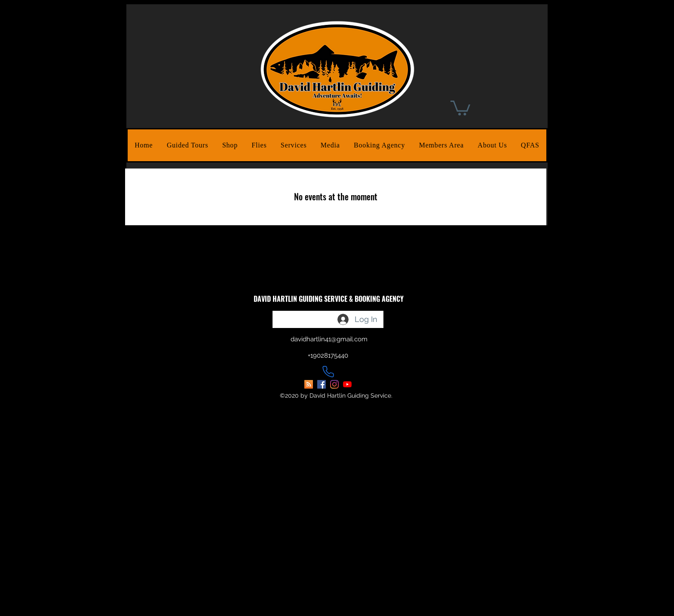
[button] (188, 145)
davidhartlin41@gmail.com (329, 339)
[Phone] (328, 371)
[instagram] (334, 384)
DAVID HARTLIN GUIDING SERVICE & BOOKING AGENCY (329, 299)
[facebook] (322, 384)
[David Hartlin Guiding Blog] (309, 384)
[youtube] (347, 384)
